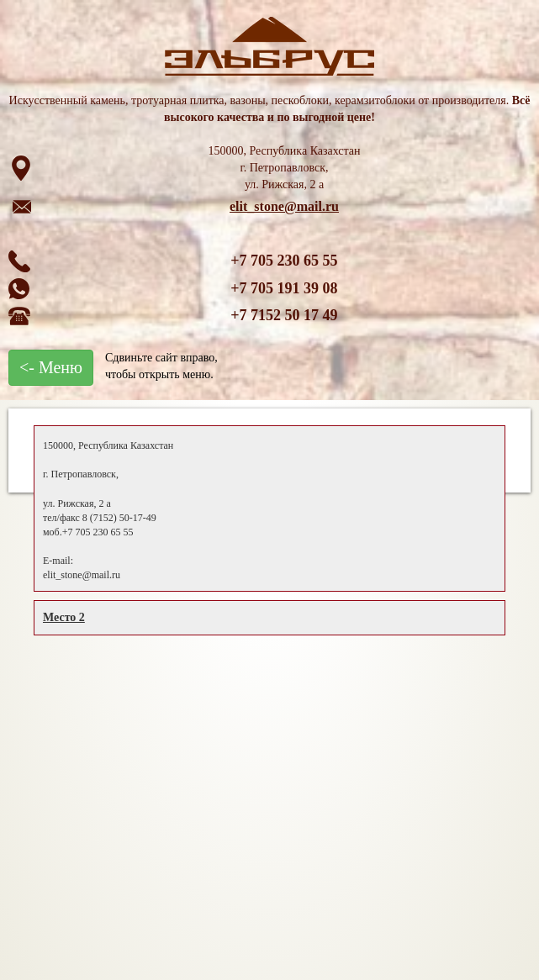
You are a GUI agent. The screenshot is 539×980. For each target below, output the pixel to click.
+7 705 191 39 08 (284, 288)
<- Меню (51, 367)
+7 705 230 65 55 (284, 261)
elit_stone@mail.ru (284, 206)
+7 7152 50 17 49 (284, 315)
